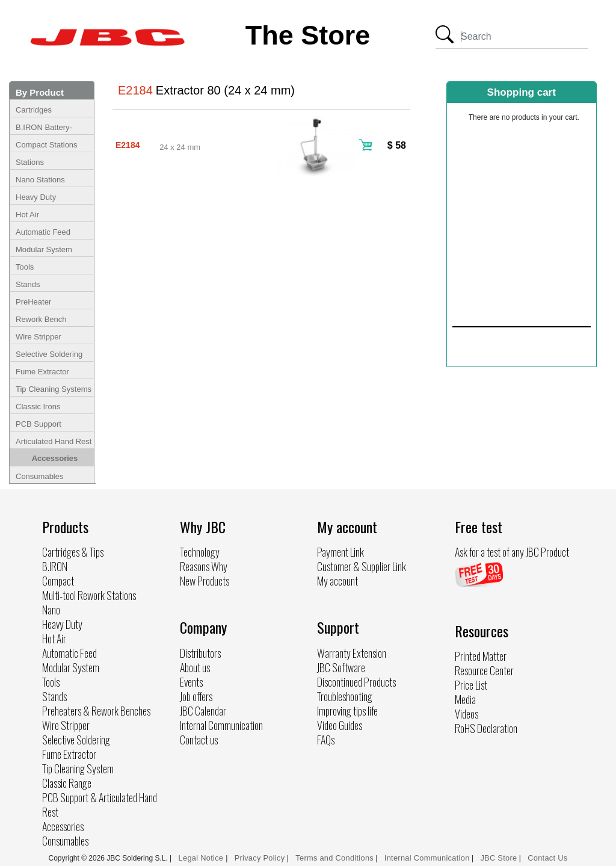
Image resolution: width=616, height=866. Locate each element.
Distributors (200, 653)
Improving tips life (347, 711)
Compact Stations (47, 145)
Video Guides (340, 725)
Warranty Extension (352, 653)
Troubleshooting (345, 696)
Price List (471, 685)
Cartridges (34, 110)
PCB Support (38, 424)
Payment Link (340, 552)
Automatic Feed (43, 232)
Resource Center (484, 670)
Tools (25, 267)
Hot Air (27, 215)
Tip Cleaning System (78, 769)
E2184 (128, 145)
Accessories (55, 458)
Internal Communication (221, 725)
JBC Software (341, 667)
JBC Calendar (203, 711)
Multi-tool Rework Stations (89, 595)
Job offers (196, 696)
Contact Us (547, 858)
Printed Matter (481, 656)
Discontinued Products (356, 682)
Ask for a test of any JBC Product (512, 552)
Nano (51, 610)
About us (195, 667)
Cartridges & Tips (73, 552)
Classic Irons (38, 407)
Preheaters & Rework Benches (96, 711)
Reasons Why (204, 566)
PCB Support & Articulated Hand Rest (100, 805)
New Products (205, 581)
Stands (28, 284)
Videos (467, 714)
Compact (58, 581)
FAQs (326, 740)
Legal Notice (202, 858)
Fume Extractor (42, 372)
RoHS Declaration (486, 728)
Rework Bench (41, 319)
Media (465, 699)
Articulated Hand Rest (54, 441)
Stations (30, 162)
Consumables (40, 476)
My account (337, 581)
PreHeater (33, 302)
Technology (200, 552)
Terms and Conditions (334, 858)
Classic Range (67, 783)
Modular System (44, 249)
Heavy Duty (36, 197)
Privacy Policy (260, 858)
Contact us (199, 740)
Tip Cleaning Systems (54, 389)
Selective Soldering (49, 354)
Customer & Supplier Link (362, 566)
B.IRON (55, 566)
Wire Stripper (38, 337)
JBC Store (498, 858)
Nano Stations (40, 180)
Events (191, 682)
